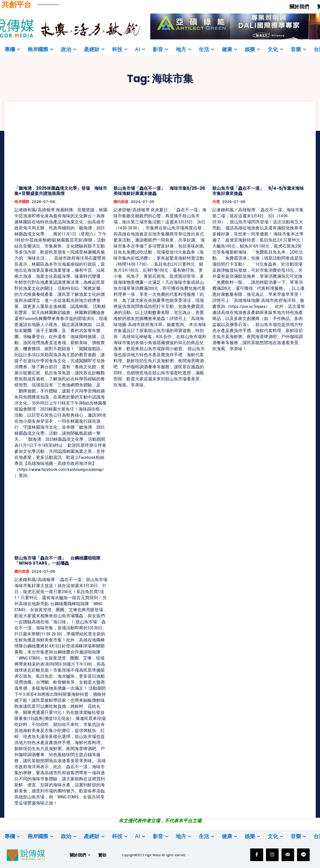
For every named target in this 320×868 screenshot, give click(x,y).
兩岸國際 (22, 202)
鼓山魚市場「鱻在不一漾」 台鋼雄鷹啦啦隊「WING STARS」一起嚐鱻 (57, 561)
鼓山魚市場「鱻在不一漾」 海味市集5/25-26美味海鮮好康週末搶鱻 (159, 191)
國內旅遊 (121, 202)
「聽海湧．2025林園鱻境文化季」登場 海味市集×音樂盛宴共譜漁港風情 (61, 191)
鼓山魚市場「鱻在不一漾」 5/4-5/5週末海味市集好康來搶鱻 (258, 191)
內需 (216, 202)
